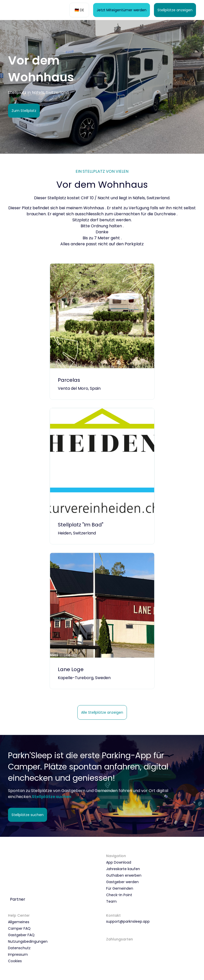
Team (111, 901)
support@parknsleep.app (128, 921)
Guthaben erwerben (124, 875)
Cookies (15, 961)
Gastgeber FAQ (21, 935)
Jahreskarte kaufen (123, 869)
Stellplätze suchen (28, 815)
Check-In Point (119, 895)
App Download (119, 862)
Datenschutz (19, 948)
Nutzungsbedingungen (28, 941)
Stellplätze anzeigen (175, 10)
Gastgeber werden (122, 882)
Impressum (18, 954)
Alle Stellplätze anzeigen (102, 712)
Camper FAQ (19, 928)
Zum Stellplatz (24, 111)
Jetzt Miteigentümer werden (122, 10)
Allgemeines (19, 922)
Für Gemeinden (120, 888)
